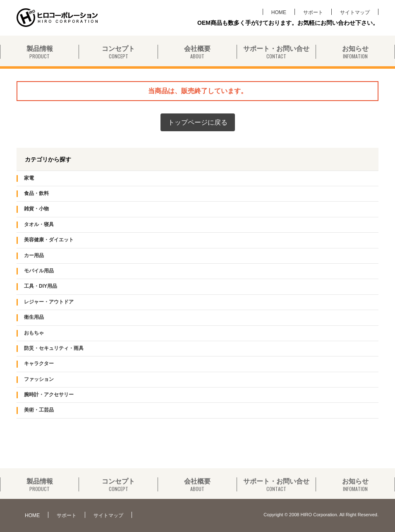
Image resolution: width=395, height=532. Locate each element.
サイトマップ (355, 12)
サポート (313, 12)
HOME (279, 12)
